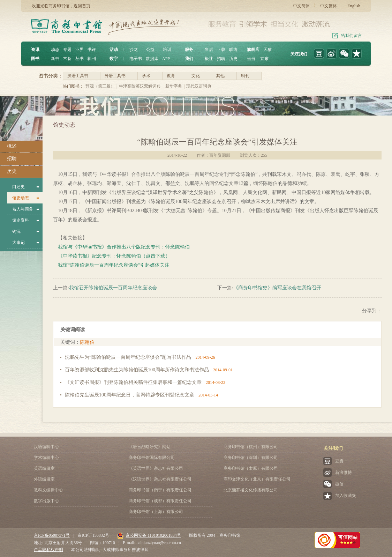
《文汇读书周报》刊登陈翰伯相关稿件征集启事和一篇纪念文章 (133, 382)
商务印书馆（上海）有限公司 (156, 512)
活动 (114, 50)
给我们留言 (352, 36)
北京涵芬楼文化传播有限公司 (251, 490)
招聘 (221, 59)
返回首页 (82, 6)
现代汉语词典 (199, 86)
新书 (55, 59)
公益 (150, 50)
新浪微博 (344, 473)
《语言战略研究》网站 (150, 447)
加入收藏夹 (346, 496)
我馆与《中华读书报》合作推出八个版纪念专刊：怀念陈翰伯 (124, 247)
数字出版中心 (46, 501)
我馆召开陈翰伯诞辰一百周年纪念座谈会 (113, 288)
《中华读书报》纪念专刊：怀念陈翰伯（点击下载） (114, 256)
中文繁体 (329, 6)
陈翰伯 (87, 342)
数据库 (152, 59)
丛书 (80, 59)
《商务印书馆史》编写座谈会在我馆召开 (277, 288)
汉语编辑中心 (46, 447)
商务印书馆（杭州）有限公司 (251, 447)
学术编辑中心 (46, 458)
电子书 (136, 59)
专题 (67, 50)
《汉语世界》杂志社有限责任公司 (160, 479)
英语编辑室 (44, 468)
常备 (67, 59)
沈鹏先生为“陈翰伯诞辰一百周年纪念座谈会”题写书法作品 (128, 357)
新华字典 (174, 86)
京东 (264, 59)
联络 (233, 50)
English (354, 6)
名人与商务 (23, 209)
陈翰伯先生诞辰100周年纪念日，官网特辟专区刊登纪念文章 (130, 395)
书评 (92, 50)
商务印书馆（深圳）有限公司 (251, 458)
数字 (114, 59)
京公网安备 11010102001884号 (149, 535)
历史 (233, 59)
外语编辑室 (44, 479)
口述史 (18, 187)
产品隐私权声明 (48, 550)
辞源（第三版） (100, 86)
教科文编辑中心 (48, 490)
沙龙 (134, 50)
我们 (189, 59)
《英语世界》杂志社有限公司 (156, 468)
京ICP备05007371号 (52, 535)
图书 (35, 59)
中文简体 (301, 6)
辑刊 (92, 59)
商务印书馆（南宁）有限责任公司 (160, 490)
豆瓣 (339, 461)
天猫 (267, 50)
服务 (189, 50)
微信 (339, 484)
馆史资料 (21, 220)
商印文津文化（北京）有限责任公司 (257, 479)
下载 (221, 50)
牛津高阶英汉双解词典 (140, 86)
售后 (209, 50)
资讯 (35, 50)
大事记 (18, 243)
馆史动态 (21, 198)
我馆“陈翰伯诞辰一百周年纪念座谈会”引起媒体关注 (114, 265)
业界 (80, 50)
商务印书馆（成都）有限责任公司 (160, 501)
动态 (55, 50)
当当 (251, 59)
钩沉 (16, 231)
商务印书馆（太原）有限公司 (251, 468)
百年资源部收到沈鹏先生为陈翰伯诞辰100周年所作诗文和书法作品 (137, 370)
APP (166, 59)
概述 (209, 59)
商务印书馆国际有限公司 (152, 458)
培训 (167, 50)
